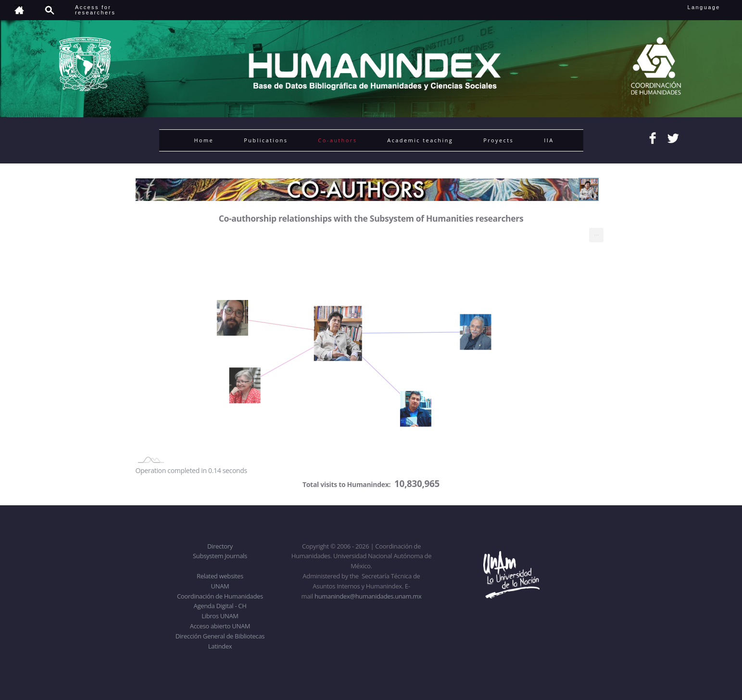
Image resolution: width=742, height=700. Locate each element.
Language (711, 7)
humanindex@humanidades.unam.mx (368, 596)
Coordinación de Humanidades (220, 596)
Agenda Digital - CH (220, 606)
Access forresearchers (95, 10)
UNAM (220, 586)
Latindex (220, 646)
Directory (220, 546)
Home (204, 140)
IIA (549, 140)
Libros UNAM (220, 616)
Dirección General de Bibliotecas (220, 636)
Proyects (498, 140)
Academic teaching (420, 140)
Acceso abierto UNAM (220, 626)
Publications (266, 140)
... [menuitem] (596, 233)
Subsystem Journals (220, 556)
